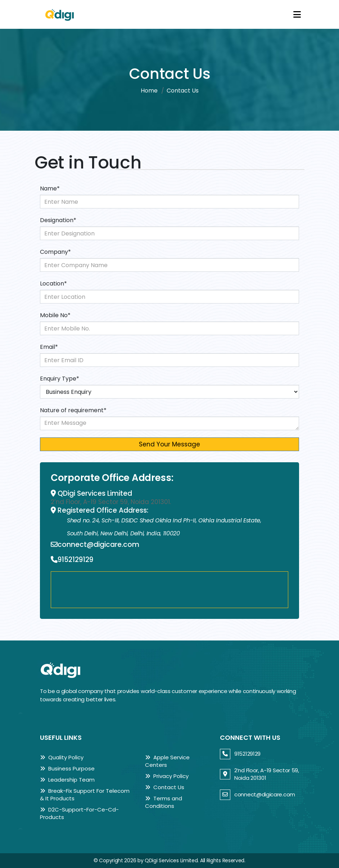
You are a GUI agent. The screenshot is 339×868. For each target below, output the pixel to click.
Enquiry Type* (60, 379)
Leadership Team (67, 780)
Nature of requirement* (73, 410)
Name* (50, 188)
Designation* (58, 220)
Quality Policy (62, 757)
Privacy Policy (167, 776)
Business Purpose (67, 768)
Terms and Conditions (164, 802)
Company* (55, 252)
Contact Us (165, 787)
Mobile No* (55, 315)
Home (149, 91)
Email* (49, 347)
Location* (53, 284)
